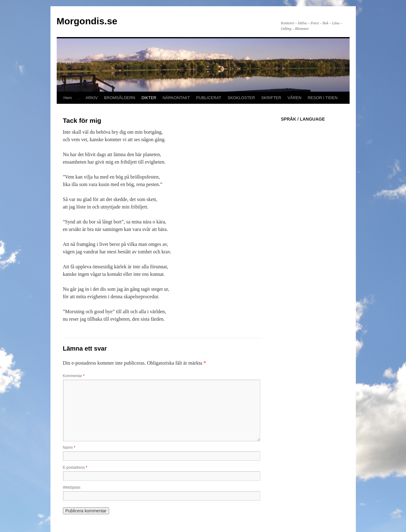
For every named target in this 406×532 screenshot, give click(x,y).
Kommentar (74, 376)
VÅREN (295, 98)
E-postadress (75, 467)
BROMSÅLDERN (120, 98)
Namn (69, 448)
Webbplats (72, 487)
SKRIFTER (271, 98)
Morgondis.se (87, 21)
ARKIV (92, 98)
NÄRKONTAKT (176, 98)
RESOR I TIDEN (322, 98)
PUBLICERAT (209, 98)
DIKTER (149, 98)
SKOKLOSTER (241, 98)
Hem (68, 98)
